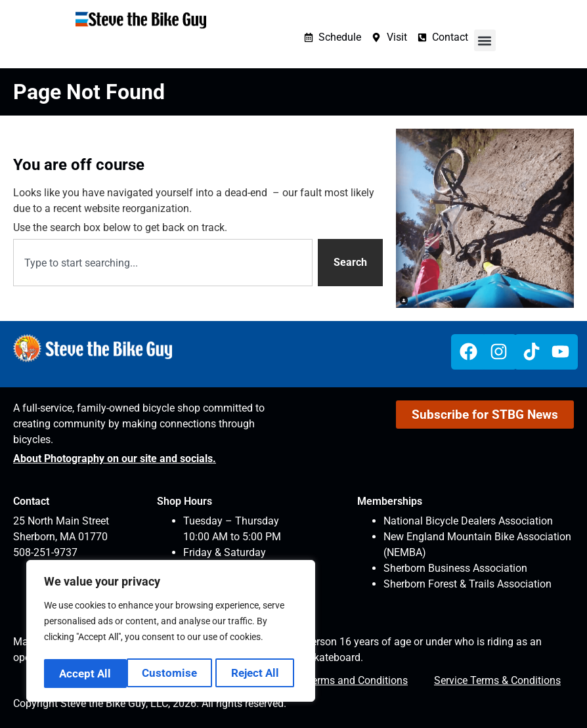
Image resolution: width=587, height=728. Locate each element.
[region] (171, 633)
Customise (86, 674)
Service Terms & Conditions (497, 680)
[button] (485, 40)
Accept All (257, 674)
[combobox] (163, 263)
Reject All (172, 674)
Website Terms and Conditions (337, 680)
